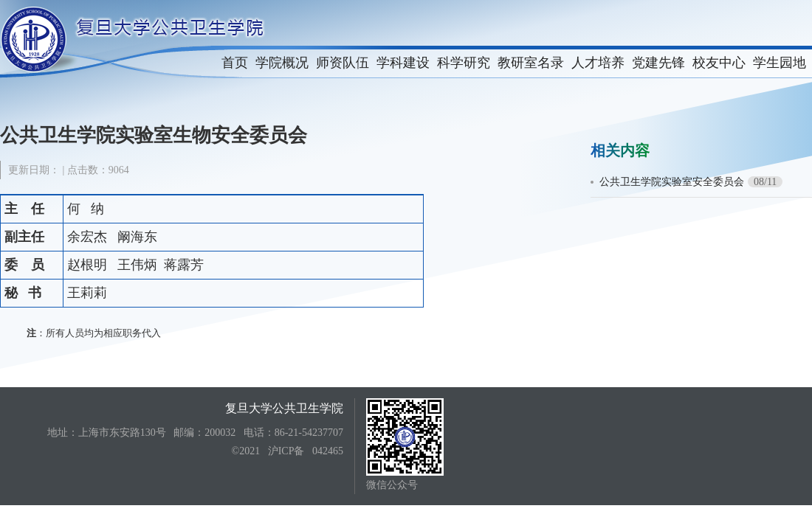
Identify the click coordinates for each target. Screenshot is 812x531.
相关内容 (620, 150)
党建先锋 (658, 63)
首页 (235, 63)
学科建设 (403, 63)
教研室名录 (531, 63)
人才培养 (598, 63)
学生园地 (780, 63)
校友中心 (719, 63)
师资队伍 (343, 63)
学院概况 (282, 63)
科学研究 (464, 63)
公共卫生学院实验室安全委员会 (672, 182)
